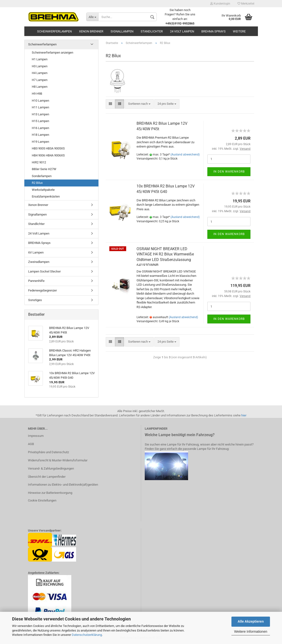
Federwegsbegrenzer (43, 290)
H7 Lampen (40, 80)
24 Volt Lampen (182, 31)
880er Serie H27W (44, 169)
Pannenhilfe (36, 281)
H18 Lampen (40, 135)
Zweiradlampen (39, 262)
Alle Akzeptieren (251, 621)
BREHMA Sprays (213, 31)
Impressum (36, 436)
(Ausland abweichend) (185, 155)
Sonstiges (35, 300)
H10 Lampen (40, 101)
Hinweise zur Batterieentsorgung (50, 493)
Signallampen (122, 31)
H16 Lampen (40, 128)
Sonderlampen (42, 176)
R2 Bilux (37, 183)
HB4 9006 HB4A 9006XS (48, 155)
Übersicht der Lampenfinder (47, 477)
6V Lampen (36, 252)
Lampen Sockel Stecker (44, 271)
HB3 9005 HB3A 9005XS (48, 148)
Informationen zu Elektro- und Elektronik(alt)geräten (63, 485)
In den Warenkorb (229, 172)
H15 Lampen (40, 121)
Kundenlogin (220, 4)
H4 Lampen (40, 73)
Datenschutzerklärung (87, 635)
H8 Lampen (40, 87)
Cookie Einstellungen (42, 500)
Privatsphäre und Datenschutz (48, 452)
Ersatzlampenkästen (46, 196)
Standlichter (152, 31)
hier (244, 415)
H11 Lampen (40, 107)
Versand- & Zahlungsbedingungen (51, 468)
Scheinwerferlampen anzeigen (52, 53)
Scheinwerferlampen (54, 31)
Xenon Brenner (91, 31)
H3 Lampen (40, 66)
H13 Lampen (40, 114)
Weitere (239, 31)
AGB (31, 444)
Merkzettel (246, 4)
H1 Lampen (40, 59)
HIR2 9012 (39, 162)
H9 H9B (37, 94)
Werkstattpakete (43, 190)
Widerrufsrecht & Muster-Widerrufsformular (58, 460)
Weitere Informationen (251, 632)
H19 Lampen (40, 142)
